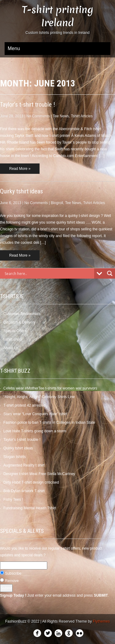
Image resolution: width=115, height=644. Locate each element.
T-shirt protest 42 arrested (24, 405)
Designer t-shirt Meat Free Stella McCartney (39, 474)
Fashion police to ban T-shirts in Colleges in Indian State (49, 423)
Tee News (61, 116)
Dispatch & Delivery (19, 322)
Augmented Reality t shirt (24, 465)
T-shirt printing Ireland (58, 16)
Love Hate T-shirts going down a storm (35, 431)
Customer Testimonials (22, 314)
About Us (11, 348)
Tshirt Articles (82, 116)
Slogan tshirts (15, 457)
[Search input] (49, 273)
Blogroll (57, 203)
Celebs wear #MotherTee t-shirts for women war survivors (50, 388)
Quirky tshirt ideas (21, 191)
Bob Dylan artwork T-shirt (24, 491)
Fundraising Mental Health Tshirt (30, 508)
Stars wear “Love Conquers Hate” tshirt (35, 414)
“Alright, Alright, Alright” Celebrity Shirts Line (39, 397)
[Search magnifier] (110, 273)
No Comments (38, 116)
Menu (14, 48)
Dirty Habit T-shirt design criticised (31, 482)
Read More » (20, 169)
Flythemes (101, 621)
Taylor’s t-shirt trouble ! (27, 104)
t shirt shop (12, 339)
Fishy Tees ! (13, 499)
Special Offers (15, 331)
